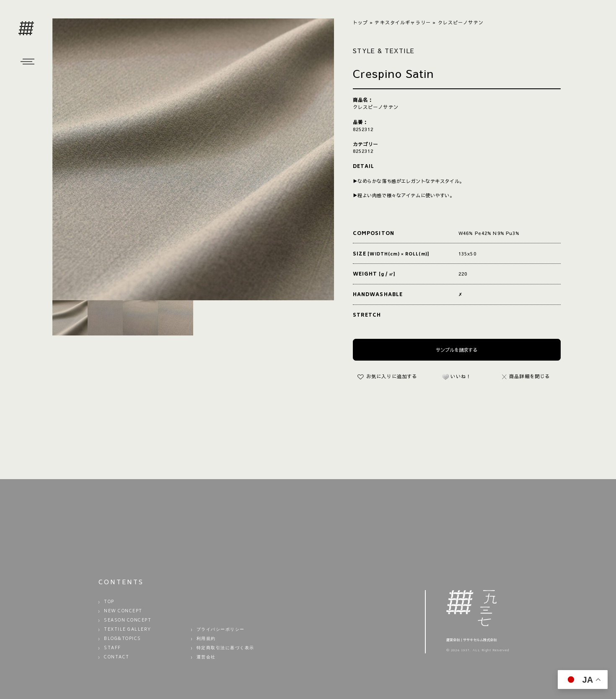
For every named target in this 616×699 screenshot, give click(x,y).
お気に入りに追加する (392, 376)
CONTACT (117, 658)
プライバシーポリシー (221, 630)
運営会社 (206, 658)
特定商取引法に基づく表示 (225, 648)
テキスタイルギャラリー (403, 22)
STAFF (113, 648)
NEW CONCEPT (123, 611)
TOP (109, 602)
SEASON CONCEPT (128, 621)
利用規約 (206, 639)
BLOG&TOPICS (123, 639)
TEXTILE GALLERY (128, 630)
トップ (360, 22)
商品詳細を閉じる (526, 376)
